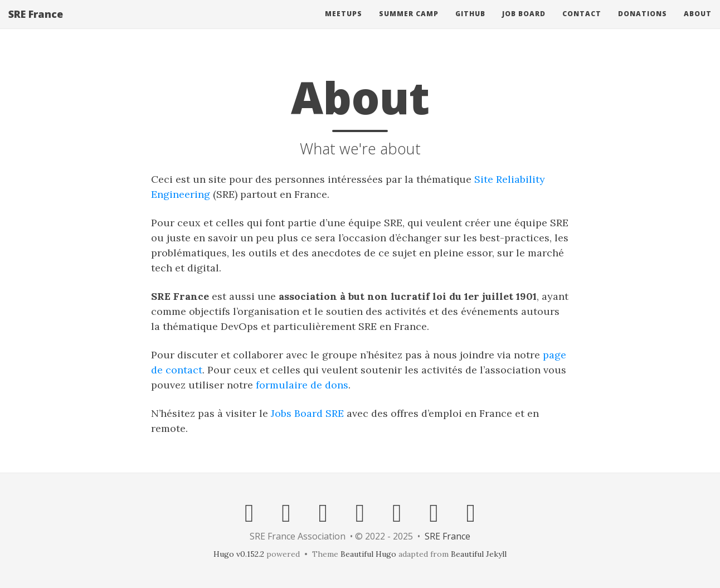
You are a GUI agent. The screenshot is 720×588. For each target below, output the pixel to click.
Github (470, 25)
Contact (582, 25)
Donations (643, 25)
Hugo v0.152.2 (239, 554)
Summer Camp (409, 25)
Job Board (524, 25)
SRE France (36, 25)
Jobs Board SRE (307, 413)
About (698, 25)
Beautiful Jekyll (479, 554)
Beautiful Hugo (368, 554)
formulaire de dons (302, 385)
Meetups (344, 25)
